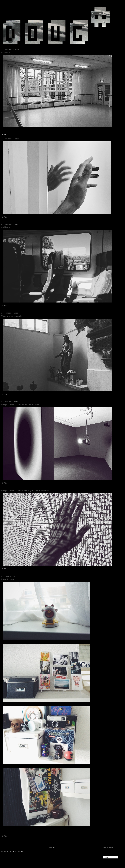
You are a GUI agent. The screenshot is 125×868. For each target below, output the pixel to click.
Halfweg (6, 227)
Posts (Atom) (18, 852)
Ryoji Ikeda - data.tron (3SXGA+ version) (25, 491)
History (6, 53)
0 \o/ (5, 135)
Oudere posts (108, 847)
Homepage (52, 847)
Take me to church (11, 316)
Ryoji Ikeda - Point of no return (20, 405)
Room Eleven (8, 579)
